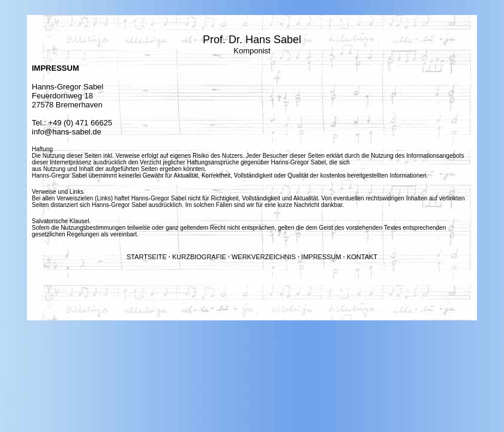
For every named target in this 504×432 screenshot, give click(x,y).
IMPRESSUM (321, 257)
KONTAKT (362, 257)
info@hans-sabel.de (67, 132)
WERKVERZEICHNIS (264, 257)
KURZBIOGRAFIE (199, 257)
